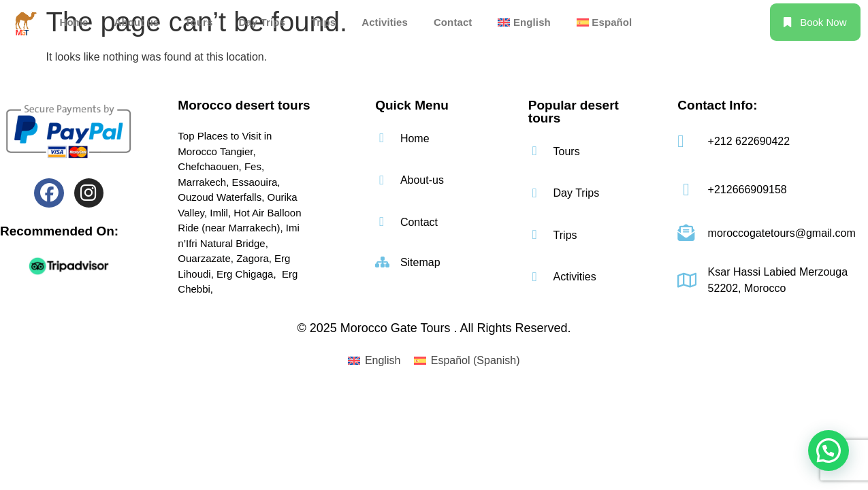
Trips (323, 22)
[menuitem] (524, 22)
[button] (829, 451)
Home (74, 22)
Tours (198, 22)
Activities (385, 22)
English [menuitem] (383, 360)
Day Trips (261, 22)
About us (137, 22)
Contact (453, 22)
